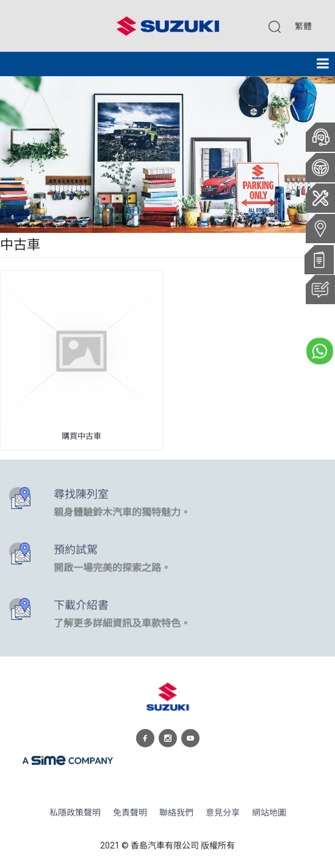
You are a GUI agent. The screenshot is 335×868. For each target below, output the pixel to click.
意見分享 (223, 813)
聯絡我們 (176, 813)
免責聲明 (130, 813)
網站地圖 (269, 813)
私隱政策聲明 (75, 813)
